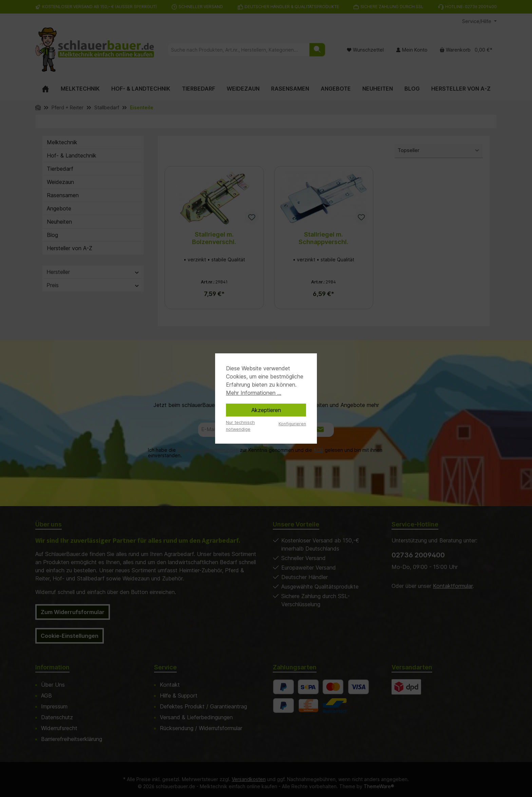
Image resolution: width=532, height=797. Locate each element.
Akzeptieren (266, 410)
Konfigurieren (292, 424)
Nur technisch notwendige (240, 426)
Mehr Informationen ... (254, 393)
